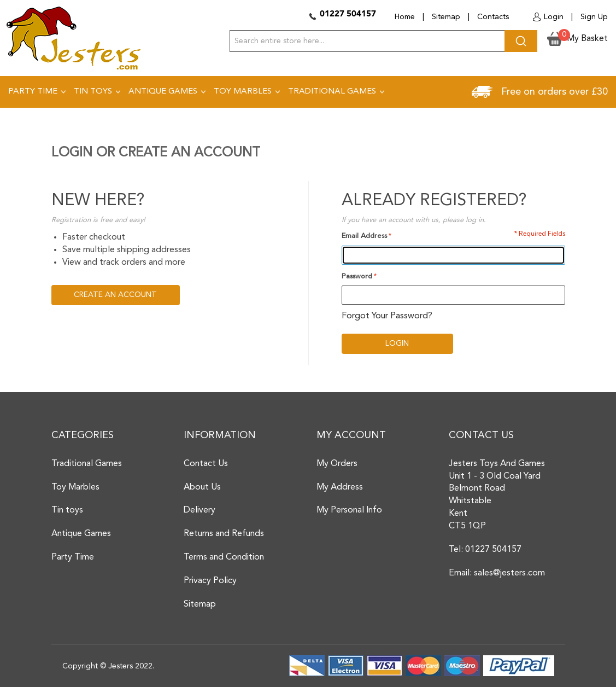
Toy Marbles (75, 487)
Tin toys (67, 510)
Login (554, 17)
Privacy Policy (210, 581)
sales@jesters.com (509, 573)
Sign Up (594, 17)
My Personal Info (349, 510)
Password (357, 276)
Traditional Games (87, 464)
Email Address (364, 236)
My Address (340, 487)
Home (405, 17)
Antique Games (81, 534)
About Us (202, 487)
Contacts (493, 17)
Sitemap (446, 17)
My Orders (337, 464)
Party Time (73, 557)
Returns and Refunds (224, 534)
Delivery (200, 510)
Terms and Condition (224, 557)
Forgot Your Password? (387, 316)
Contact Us (206, 464)
